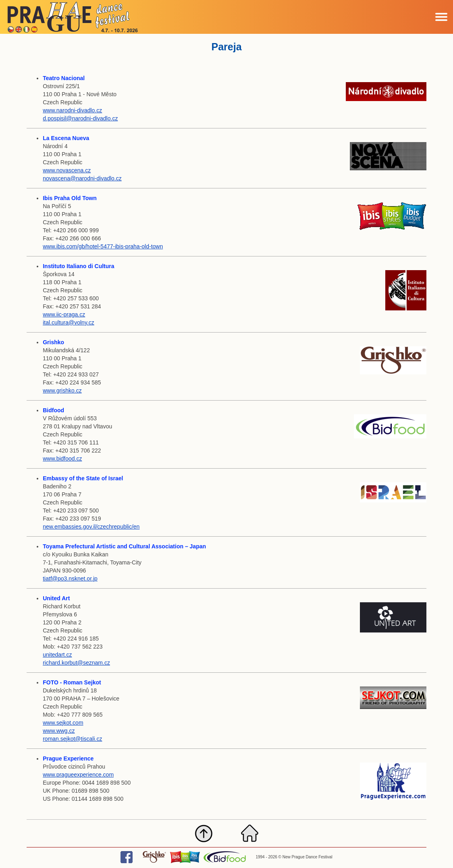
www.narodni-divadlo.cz (72, 110)
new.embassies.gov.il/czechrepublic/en (91, 527)
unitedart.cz (57, 655)
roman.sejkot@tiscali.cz (72, 739)
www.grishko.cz (62, 391)
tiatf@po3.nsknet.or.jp (70, 579)
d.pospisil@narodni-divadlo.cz (80, 118)
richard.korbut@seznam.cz (76, 663)
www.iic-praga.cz (64, 314)
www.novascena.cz (67, 170)
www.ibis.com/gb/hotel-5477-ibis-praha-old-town (103, 246)
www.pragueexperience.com (78, 775)
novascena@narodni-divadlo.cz (82, 178)
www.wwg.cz (59, 731)
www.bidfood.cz (62, 459)
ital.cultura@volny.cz (69, 322)
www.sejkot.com (63, 723)
